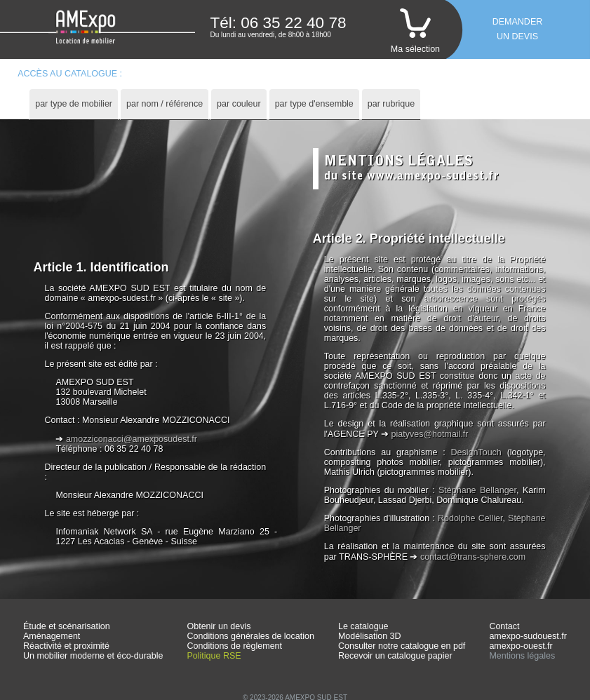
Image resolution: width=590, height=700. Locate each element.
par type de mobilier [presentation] (74, 104)
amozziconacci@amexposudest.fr (132, 439)
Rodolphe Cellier (470, 518)
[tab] (74, 104)
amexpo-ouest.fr (521, 646)
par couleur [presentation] (239, 104)
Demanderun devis (518, 29)
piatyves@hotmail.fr (430, 434)
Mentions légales (522, 656)
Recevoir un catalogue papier (395, 656)
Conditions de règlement (235, 646)
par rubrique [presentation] (391, 104)
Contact (504, 626)
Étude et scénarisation (67, 626)
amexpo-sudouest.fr (528, 636)
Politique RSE (214, 656)
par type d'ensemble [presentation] (314, 104)
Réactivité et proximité (66, 646)
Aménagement (52, 636)
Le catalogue (363, 626)
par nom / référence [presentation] (165, 104)
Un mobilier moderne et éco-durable (93, 656)
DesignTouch (476, 452)
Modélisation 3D (370, 636)
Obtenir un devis (219, 626)
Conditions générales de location (251, 636)
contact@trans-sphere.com (473, 557)
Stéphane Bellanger (477, 490)
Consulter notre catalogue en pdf (402, 646)
